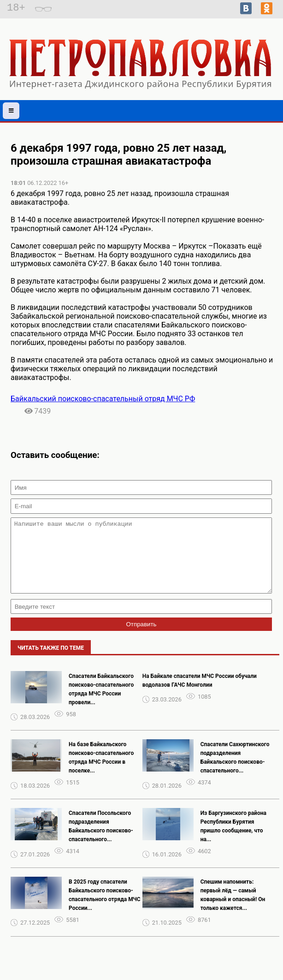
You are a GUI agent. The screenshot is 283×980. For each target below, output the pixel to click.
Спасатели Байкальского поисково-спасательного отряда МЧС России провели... (101, 703)
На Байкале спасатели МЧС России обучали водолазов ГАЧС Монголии (200, 694)
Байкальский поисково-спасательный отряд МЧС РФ (103, 399)
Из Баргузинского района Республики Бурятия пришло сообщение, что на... (233, 840)
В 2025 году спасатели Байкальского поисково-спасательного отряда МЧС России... (105, 909)
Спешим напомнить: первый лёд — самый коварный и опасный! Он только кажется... (233, 909)
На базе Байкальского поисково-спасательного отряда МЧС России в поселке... (101, 771)
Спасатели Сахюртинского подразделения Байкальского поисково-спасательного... (235, 771)
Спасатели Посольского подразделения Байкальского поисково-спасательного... (101, 840)
